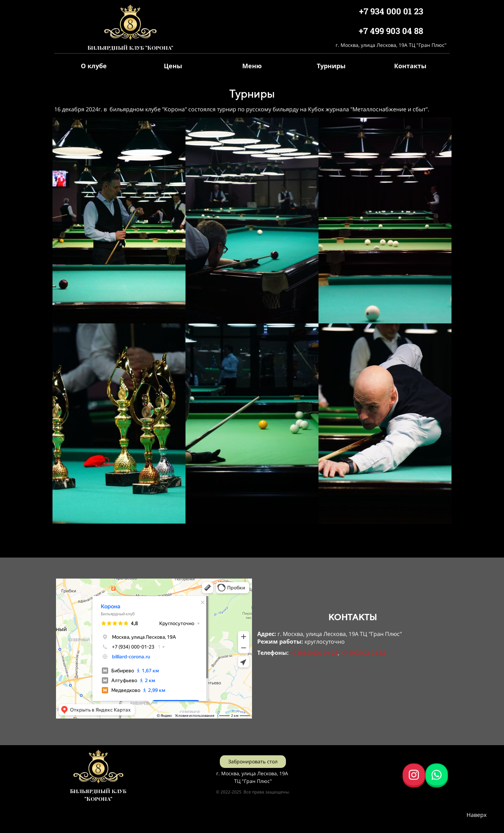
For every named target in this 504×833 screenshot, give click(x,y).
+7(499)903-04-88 (363, 653)
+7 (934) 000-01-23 (314, 653)
